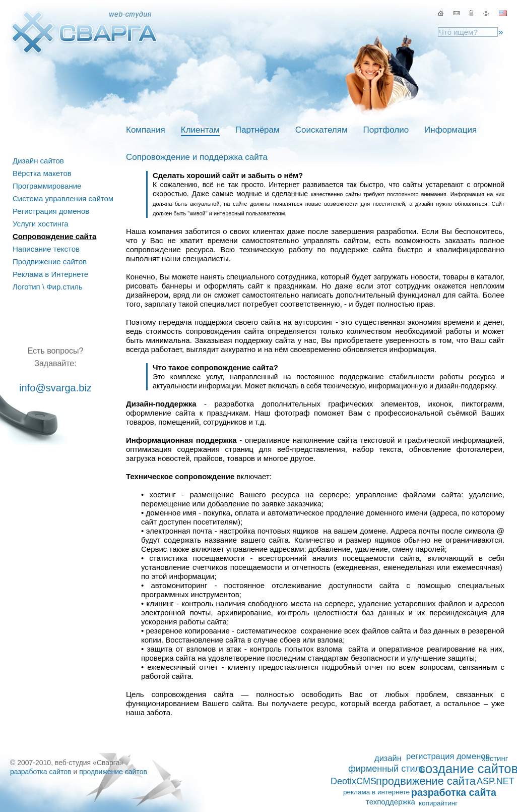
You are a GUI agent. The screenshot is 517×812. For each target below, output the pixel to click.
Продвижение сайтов (50, 262)
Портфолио (386, 130)
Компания (146, 130)
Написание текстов (46, 249)
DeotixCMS (353, 781)
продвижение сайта (426, 781)
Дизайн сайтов (38, 161)
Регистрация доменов (51, 211)
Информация (450, 130)
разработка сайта (454, 792)
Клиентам (200, 130)
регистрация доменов (448, 756)
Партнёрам (257, 130)
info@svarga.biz (55, 388)
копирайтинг (438, 803)
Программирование (47, 186)
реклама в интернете (376, 792)
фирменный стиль (386, 769)
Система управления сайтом (63, 198)
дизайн (388, 758)
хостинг (495, 758)
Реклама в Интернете (50, 274)
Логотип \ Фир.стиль (48, 287)
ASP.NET (496, 781)
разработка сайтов (41, 772)
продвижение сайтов (113, 772)
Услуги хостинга (41, 224)
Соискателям (321, 130)
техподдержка (391, 802)
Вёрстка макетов (42, 173)
